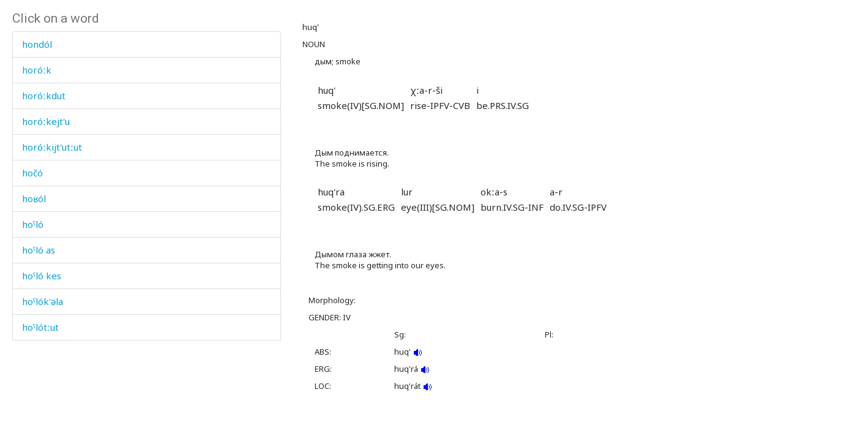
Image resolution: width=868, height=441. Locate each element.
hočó (32, 173)
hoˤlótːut (40, 327)
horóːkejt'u (46, 121)
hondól (37, 44)
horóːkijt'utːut (52, 147)
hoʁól (34, 198)
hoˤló (33, 224)
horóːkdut (44, 96)
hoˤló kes (42, 276)
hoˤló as (39, 250)
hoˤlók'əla (43, 301)
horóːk (37, 70)
